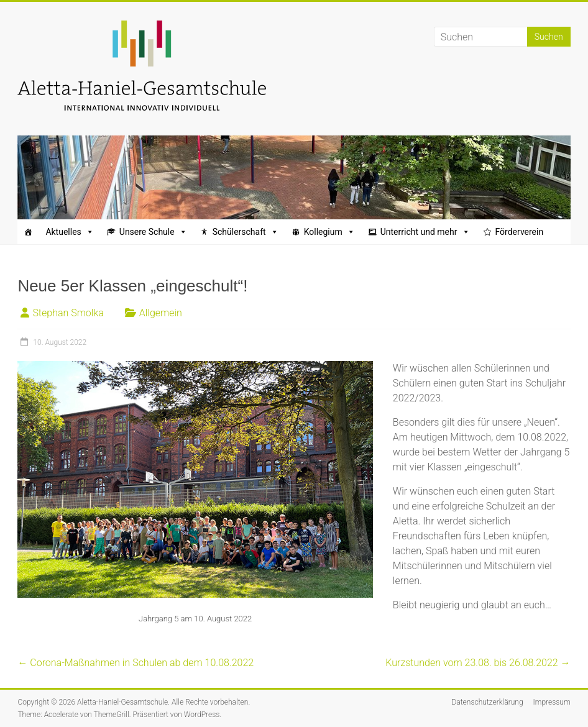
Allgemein (161, 313)
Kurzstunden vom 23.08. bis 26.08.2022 (478, 663)
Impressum (552, 702)
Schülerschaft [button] (246, 232)
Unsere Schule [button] (153, 232)
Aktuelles (69, 232)
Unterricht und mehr (425, 232)
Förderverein (520, 232)
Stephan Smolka (68, 313)
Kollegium (329, 232)
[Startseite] (28, 232)
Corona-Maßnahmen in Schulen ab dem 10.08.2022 (136, 663)
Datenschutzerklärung (487, 702)
